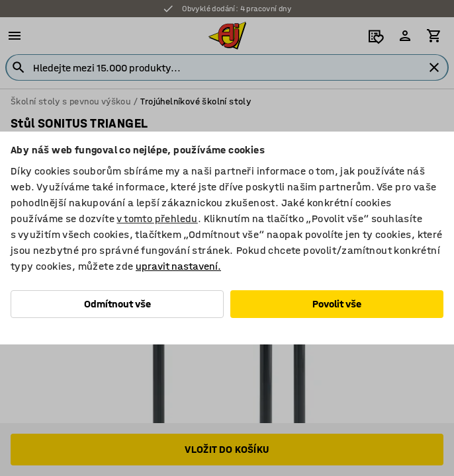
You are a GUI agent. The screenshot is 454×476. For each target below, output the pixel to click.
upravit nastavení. (178, 266)
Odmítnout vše (117, 304)
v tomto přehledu (157, 218)
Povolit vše (337, 304)
